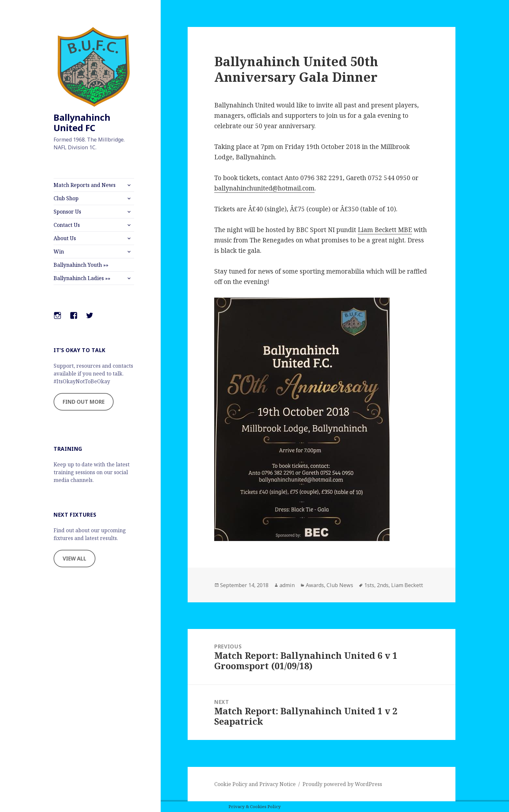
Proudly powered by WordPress (342, 784)
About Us (65, 238)
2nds (383, 585)
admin (287, 585)
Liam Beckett (407, 585)
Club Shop (66, 198)
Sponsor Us (67, 212)
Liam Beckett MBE (385, 230)
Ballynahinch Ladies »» (82, 278)
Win (59, 252)
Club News (340, 585)
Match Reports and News (85, 185)
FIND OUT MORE (84, 402)
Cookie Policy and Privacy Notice (255, 784)
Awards (315, 585)
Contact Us (67, 225)
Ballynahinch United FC (82, 123)
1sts (369, 585)
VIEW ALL (74, 559)
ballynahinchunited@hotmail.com (264, 188)
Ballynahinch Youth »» (81, 265)
